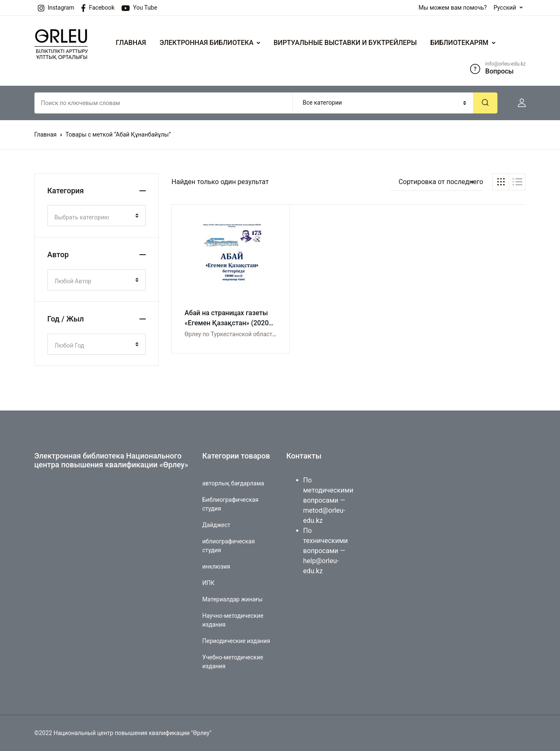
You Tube (139, 8)
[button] (518, 103)
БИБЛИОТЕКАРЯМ (459, 43)
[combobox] (97, 216)
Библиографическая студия (231, 504)
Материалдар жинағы (233, 599)
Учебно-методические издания (233, 662)
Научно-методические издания (233, 620)
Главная (46, 134)
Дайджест (217, 525)
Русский (505, 8)
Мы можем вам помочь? (452, 8)
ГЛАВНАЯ (131, 43)
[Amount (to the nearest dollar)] (164, 103)
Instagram (56, 8)
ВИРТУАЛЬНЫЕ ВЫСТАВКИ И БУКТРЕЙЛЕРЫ (345, 43)
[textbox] (93, 217)
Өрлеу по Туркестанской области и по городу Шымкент (261, 334)
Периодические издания (236, 641)
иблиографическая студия (229, 546)
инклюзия (216, 567)
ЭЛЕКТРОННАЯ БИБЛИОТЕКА (207, 43)
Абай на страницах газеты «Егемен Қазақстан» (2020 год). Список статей (226, 323)
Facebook (98, 8)
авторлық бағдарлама (233, 483)
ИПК (209, 583)
